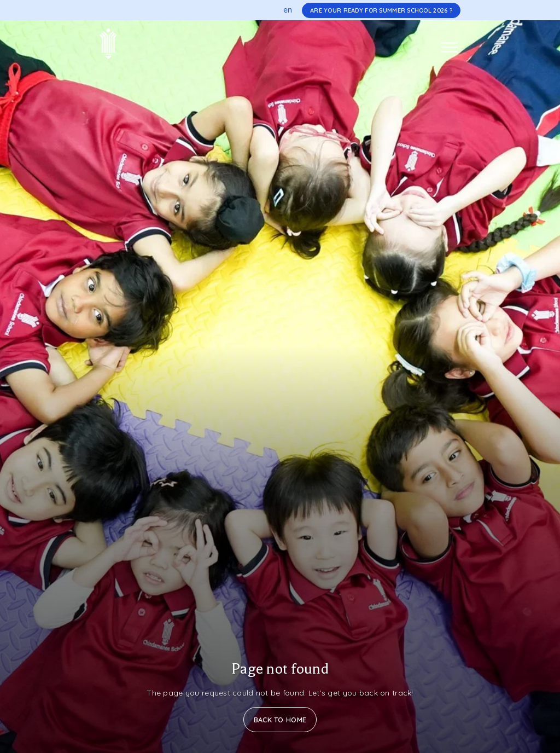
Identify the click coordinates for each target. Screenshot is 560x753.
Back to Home (280, 720)
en (288, 10)
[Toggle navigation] (450, 47)
